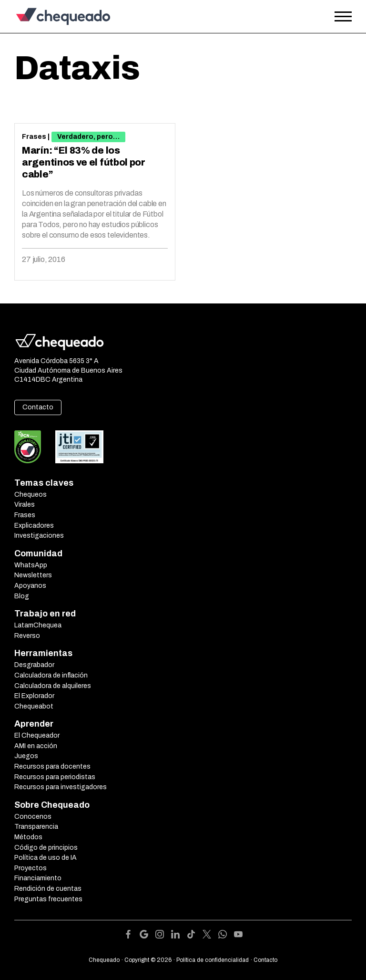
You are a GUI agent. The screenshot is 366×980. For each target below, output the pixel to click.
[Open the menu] (343, 17)
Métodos (28, 837)
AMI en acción (36, 746)
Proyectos (30, 868)
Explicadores (34, 526)
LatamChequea (38, 625)
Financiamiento (38, 878)
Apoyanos (30, 586)
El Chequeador (37, 735)
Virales (25, 505)
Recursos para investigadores (61, 787)
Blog (22, 596)
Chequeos (30, 495)
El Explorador (34, 696)
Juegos (26, 756)
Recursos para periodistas (55, 777)
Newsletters (33, 575)
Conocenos (33, 817)
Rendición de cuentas (48, 889)
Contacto (38, 407)
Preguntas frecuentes (48, 899)
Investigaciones (39, 536)
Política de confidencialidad (213, 960)
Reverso (27, 636)
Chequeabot (34, 706)
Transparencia (36, 827)
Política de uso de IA (46, 858)
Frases (34, 137)
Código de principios (46, 848)
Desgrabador (34, 665)
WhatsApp (31, 565)
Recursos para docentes (52, 766)
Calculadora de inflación (51, 675)
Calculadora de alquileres (53, 686)
